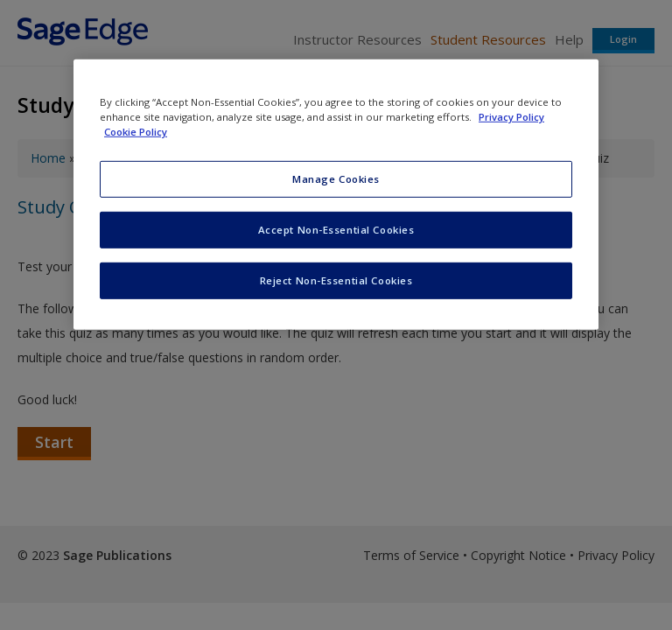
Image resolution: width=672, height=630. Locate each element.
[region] (336, 195)
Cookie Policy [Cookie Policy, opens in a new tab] (136, 132)
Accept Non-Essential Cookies (336, 230)
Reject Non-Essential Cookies (336, 280)
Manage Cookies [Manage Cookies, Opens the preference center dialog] (336, 179)
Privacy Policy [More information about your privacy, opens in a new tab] (511, 117)
